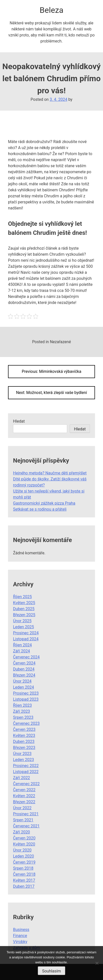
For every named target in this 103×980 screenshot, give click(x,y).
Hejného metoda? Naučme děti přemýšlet (50, 473)
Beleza (52, 10)
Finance (20, 936)
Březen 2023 (24, 748)
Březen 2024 (24, 675)
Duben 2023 (24, 742)
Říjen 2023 (22, 705)
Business (21, 930)
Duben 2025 (24, 609)
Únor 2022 (22, 808)
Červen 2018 (24, 874)
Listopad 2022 (26, 772)
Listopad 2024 (26, 639)
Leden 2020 (23, 856)
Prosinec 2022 (26, 766)
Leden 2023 (23, 760)
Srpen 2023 (23, 717)
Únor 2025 (22, 621)
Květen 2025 (24, 603)
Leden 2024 (23, 687)
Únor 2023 (22, 754)
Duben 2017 (24, 886)
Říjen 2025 (22, 597)
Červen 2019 (24, 862)
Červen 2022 (24, 790)
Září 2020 (22, 832)
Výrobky (20, 942)
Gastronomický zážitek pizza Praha (44, 503)
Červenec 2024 (26, 657)
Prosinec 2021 (26, 814)
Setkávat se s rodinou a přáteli (40, 509)
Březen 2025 (24, 615)
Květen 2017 (24, 880)
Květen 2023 (24, 736)
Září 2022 (22, 778)
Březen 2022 (24, 802)
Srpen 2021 (23, 820)
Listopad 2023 (26, 699)
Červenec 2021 (26, 826)
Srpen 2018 (23, 868)
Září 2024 (22, 651)
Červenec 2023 (26, 723)
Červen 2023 (24, 729)
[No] (97, 963)
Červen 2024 (24, 663)
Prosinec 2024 (26, 633)
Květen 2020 (24, 844)
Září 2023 (22, 711)
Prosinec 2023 (26, 693)
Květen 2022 (24, 796)
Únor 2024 (22, 681)
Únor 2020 (22, 850)
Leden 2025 (23, 627)
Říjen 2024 (22, 645)
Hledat (19, 421)
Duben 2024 (24, 669)
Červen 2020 (24, 838)
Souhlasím (52, 971)
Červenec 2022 (26, 784)
